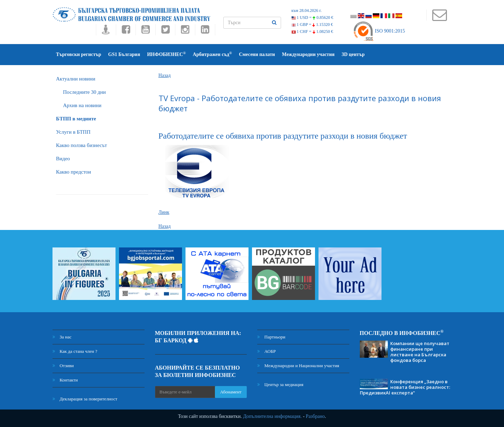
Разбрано (315, 416)
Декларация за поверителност (85, 399)
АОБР (267, 351)
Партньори (271, 337)
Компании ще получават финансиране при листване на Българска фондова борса (420, 352)
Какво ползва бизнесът (82, 145)
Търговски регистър (79, 54)
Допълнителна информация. (272, 416)
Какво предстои (73, 172)
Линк (164, 212)
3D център (353, 54)
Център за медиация (280, 384)
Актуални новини (76, 79)
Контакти (65, 380)
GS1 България (124, 54)
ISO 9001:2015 (379, 31)
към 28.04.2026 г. (307, 10)
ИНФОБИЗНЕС (166, 54)
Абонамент (231, 392)
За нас (62, 337)
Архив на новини (82, 105)
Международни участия (308, 54)
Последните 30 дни (84, 92)
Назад (165, 75)
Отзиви (63, 366)
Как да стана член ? (75, 351)
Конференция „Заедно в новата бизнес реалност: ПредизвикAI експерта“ (405, 387)
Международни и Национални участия (298, 366)
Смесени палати (257, 54)
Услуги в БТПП (73, 132)
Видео (63, 159)
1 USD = (313, 17)
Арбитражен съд (212, 54)
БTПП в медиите (76, 119)
